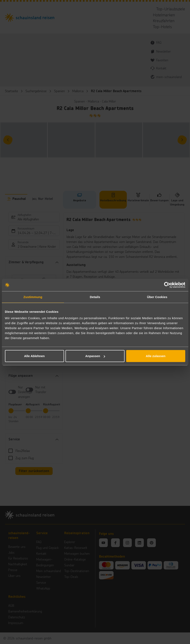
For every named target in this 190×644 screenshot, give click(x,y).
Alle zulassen (156, 356)
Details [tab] (95, 297)
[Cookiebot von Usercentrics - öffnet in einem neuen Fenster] (167, 285)
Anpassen (95, 356)
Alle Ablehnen (34, 356)
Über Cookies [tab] (157, 297)
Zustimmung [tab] (33, 297)
